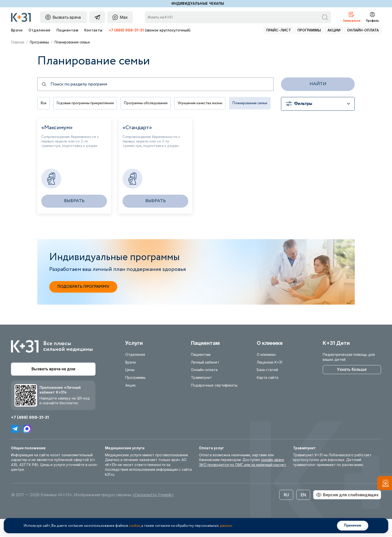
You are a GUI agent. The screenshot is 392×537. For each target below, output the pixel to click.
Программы (309, 30)
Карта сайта (267, 395)
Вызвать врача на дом (53, 387)
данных (226, 526)
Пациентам (67, 30)
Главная (18, 42)
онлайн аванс (273, 477)
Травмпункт (201, 395)
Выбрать (74, 219)
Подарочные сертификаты (214, 403)
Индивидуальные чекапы (198, 3)
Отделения (39, 30)
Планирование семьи (58, 121)
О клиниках (266, 372)
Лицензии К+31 (269, 380)
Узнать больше (352, 387)
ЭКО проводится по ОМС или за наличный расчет (242, 482)
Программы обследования (150, 104)
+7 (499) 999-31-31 (126, 30)
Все (44, 104)
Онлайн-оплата (363, 30)
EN (303, 513)
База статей (267, 388)
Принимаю (353, 526)
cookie (134, 526)
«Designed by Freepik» (153, 513)
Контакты (93, 30)
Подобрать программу (83, 304)
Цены (130, 388)
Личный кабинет (205, 380)
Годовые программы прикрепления (87, 104)
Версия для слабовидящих (347, 513)
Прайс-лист (279, 30)
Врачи (17, 30)
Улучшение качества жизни (206, 104)
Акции (334, 30)
